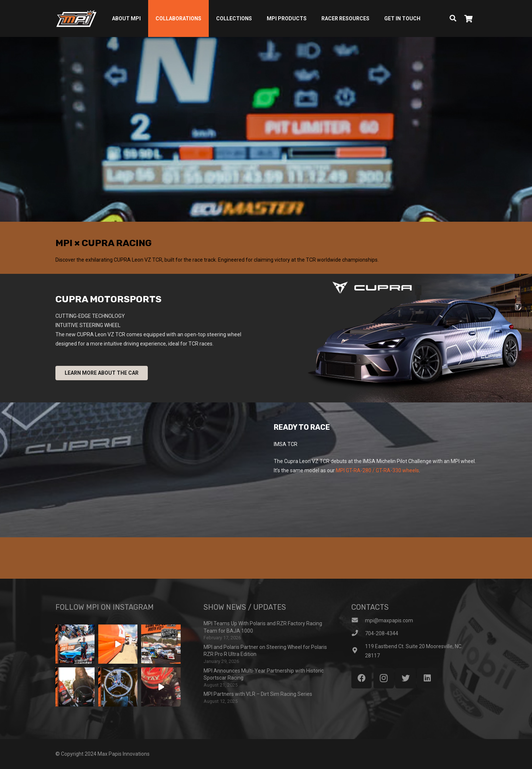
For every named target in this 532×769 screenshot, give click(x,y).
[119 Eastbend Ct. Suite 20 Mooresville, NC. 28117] (358, 651)
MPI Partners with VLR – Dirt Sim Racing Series (258, 694)
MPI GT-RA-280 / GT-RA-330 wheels (377, 470)
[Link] (76, 18)
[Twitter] (405, 678)
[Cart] (468, 18)
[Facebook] (362, 678)
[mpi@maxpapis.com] (358, 621)
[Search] (453, 18)
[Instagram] (384, 678)
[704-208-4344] (358, 634)
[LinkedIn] (427, 678)
